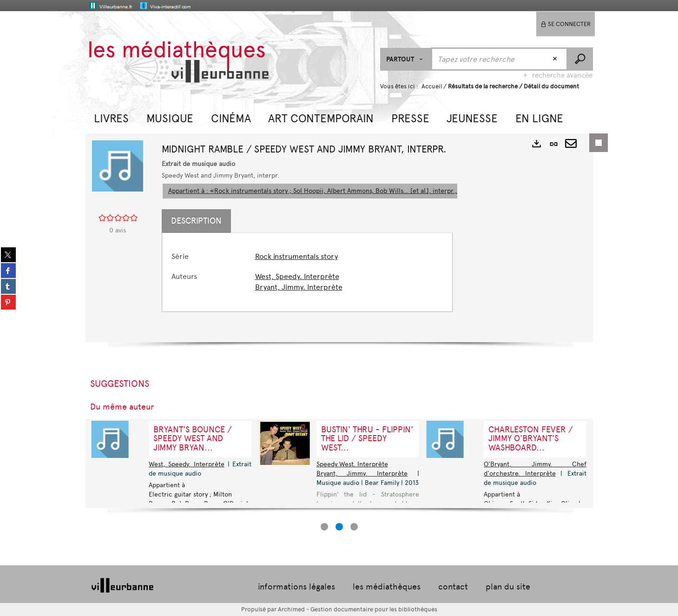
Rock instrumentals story (296, 256)
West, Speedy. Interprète (297, 276)
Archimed (291, 609)
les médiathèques (387, 587)
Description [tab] (196, 221)
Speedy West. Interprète (352, 464)
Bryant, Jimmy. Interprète (299, 287)
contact (453, 587)
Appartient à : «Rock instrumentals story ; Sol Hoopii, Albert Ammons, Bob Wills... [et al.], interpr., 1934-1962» (330, 191)
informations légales (296, 587)
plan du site (508, 587)
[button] (111, 117)
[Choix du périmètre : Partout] (406, 59)
